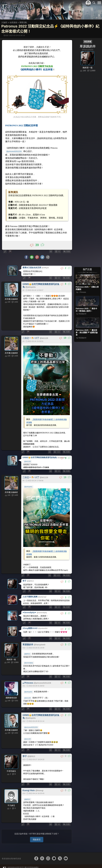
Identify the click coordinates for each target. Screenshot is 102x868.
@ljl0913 (27, 654)
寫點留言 (37, 840)
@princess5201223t (14, 151)
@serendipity (29, 663)
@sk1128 (27, 461)
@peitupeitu (28, 487)
